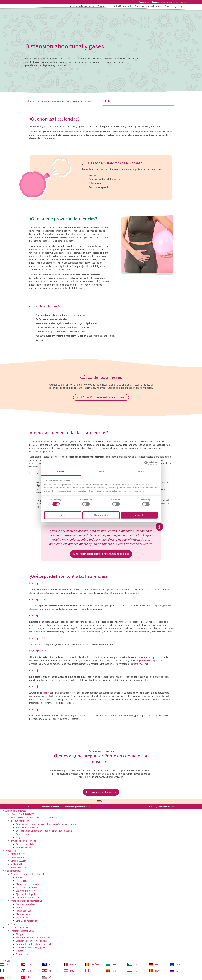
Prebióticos (22, 881)
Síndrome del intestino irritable (31, 941)
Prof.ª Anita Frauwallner (28, 828)
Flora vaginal (22, 918)
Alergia (19, 934)
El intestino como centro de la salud (28, 874)
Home (31, 101)
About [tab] (141, 472)
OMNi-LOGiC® (17, 858)
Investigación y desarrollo (23, 841)
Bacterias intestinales (27, 887)
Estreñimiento (23, 954)
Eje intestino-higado (26, 894)
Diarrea (20, 951)
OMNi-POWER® (18, 861)
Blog (18, 837)
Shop (167, 6)
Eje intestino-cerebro (26, 891)
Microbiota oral (23, 914)
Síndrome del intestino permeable (33, 938)
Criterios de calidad (26, 844)
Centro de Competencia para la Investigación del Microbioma (46, 824)
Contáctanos (144, 2)
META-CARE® (17, 864)
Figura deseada (24, 911)
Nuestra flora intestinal (27, 898)
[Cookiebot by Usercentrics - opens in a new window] (146, 463)
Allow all (139, 515)
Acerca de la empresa (83, 6)
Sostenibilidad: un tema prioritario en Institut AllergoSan (44, 831)
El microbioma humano (27, 884)
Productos (104, 6)
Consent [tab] (61, 472)
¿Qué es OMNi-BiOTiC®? (22, 814)
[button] (170, 101)
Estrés (19, 907)
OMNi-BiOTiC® (18, 854)
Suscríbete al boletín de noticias (165, 2)
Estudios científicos (26, 848)
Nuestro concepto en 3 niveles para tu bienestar (34, 817)
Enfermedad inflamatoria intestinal (33, 944)
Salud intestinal (123, 6)
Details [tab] (101, 472)
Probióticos (22, 878)
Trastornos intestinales (148, 6)
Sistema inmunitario (26, 904)
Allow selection (101, 515)
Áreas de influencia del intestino (26, 901)
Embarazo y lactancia (26, 921)
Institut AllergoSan (20, 821)
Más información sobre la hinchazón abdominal (101, 554)
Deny (63, 515)
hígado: (46, 693)
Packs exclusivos (19, 867)
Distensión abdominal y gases (31, 948)
